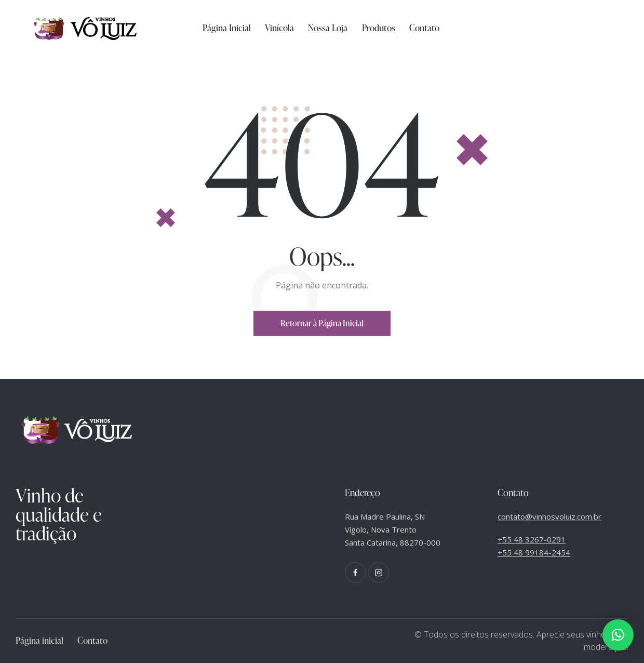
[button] (618, 635)
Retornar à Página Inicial (322, 323)
